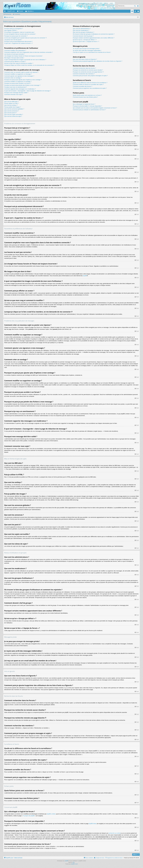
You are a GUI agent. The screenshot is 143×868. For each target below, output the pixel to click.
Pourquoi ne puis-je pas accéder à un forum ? (18, 83)
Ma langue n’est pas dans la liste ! (14, 58)
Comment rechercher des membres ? (84, 74)
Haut (137, 136)
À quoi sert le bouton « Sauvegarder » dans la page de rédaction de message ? (27, 91)
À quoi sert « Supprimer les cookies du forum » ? (19, 43)
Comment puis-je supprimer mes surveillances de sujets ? (90, 88)
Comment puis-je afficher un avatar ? (15, 62)
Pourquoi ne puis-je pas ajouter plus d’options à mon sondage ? (23, 80)
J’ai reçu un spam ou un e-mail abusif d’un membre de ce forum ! (92, 52)
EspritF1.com (11, 11)
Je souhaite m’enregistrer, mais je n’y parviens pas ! (19, 32)
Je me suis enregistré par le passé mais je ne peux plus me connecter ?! (25, 38)
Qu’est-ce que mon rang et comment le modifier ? (19, 63)
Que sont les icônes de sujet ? (13, 116)
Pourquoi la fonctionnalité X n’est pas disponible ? (87, 106)
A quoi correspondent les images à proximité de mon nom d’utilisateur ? (25, 60)
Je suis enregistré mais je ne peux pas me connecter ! (20, 34)
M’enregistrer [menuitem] (139, 12)
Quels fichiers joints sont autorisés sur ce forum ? (87, 95)
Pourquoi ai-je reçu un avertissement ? (16, 87)
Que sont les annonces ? (12, 111)
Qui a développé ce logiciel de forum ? (84, 104)
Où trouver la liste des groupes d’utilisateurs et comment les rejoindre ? (94, 34)
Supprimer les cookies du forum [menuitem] (115, 858)
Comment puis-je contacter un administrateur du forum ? (89, 110)
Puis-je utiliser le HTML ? (12, 103)
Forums (21, 11)
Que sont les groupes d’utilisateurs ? (83, 32)
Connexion (17, 14)
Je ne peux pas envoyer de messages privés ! (86, 49)
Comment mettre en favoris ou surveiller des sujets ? (88, 84)
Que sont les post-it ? (11, 113)
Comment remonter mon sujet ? (14, 94)
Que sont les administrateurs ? (82, 29)
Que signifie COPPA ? (11, 30)
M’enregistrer (27, 14)
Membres (30, 11)
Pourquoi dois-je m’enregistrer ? (14, 29)
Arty (74, 862)
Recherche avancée (138, 6)
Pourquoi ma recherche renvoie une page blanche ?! (88, 72)
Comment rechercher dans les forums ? (84, 68)
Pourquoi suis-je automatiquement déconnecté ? (18, 41)
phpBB (85, 276)
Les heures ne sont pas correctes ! (14, 54)
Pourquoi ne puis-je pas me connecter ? (16, 36)
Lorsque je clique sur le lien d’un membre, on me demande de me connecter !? (29, 65)
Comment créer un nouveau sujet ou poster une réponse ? (21, 72)
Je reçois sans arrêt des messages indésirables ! (87, 50)
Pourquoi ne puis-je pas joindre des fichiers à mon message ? (22, 85)
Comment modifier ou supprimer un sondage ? (18, 82)
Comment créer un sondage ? (13, 78)
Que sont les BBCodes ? (11, 102)
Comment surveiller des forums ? (83, 86)
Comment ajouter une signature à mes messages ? (19, 76)
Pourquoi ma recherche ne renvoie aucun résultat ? (88, 70)
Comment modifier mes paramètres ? (15, 50)
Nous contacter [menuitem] (89, 858)
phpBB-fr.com (74, 864)
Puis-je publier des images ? (13, 107)
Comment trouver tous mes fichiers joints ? (85, 97)
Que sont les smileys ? (11, 105)
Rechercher (135, 6)
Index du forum (18, 858)
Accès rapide (5, 12)
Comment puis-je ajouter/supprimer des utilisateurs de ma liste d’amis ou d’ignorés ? (97, 61)
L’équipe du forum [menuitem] (100, 858)
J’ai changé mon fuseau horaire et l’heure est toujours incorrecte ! (23, 56)
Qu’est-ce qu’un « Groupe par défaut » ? (85, 40)
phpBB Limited (51, 814)
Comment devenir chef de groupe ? (83, 36)
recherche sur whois (115, 833)
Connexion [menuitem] (136, 12)
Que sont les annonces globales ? (14, 109)
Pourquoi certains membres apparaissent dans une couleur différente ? (94, 38)
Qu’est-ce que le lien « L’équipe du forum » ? (86, 41)
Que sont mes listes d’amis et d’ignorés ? (85, 59)
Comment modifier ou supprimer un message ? (18, 74)
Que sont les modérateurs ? (81, 30)
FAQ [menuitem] (133, 12)
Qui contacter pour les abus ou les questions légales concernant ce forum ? (95, 108)
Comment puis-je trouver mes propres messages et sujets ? (90, 76)
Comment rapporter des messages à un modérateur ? (20, 89)
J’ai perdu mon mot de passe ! (13, 40)
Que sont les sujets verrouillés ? (14, 114)
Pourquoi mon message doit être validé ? (16, 93)
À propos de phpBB (29, 816)
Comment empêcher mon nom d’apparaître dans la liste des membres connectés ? (28, 52)
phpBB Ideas (93, 824)
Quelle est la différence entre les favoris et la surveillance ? (90, 83)
